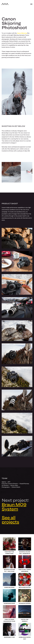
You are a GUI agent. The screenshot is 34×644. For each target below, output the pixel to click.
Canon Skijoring (9, 587)
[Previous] (5, 172)
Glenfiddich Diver (9, 603)
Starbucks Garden (25, 603)
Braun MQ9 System (25, 587)
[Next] (29, 172)
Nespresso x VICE (9, 637)
